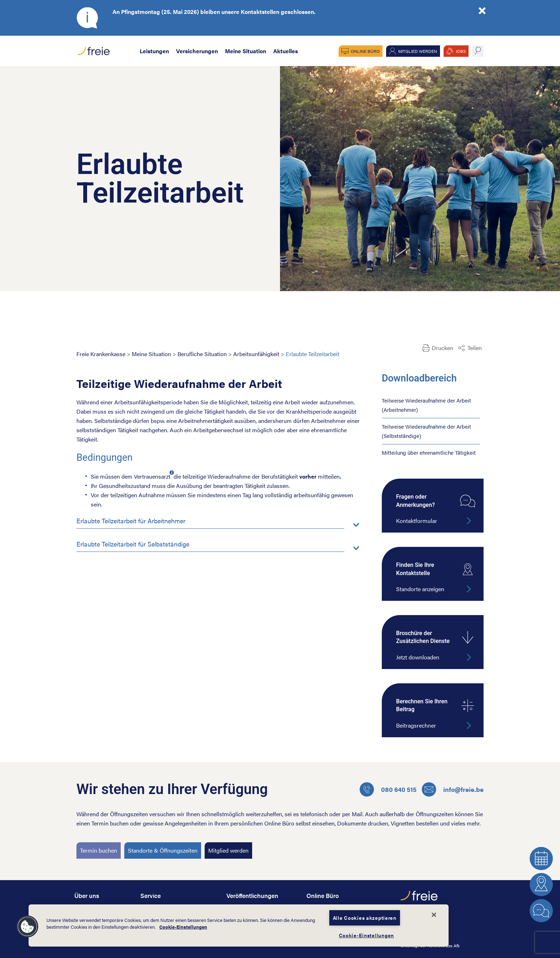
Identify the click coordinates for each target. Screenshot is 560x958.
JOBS (461, 51)
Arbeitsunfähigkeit (256, 354)
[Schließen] (434, 915)
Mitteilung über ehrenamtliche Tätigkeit (429, 452)
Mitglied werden (418, 51)
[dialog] (239, 925)
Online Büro (365, 51)
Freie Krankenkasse (101, 354)
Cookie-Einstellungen (183, 927)
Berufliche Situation (202, 354)
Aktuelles (286, 51)
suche (478, 51)
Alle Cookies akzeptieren (365, 918)
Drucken (442, 348)
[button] (27, 927)
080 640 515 (388, 789)
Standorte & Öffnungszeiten (163, 850)
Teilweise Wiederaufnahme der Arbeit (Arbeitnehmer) (426, 405)
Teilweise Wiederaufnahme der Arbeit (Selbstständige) (426, 431)
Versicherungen (197, 51)
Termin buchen (99, 850)
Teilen (475, 348)
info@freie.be (453, 789)
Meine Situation (246, 51)
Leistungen (154, 51)
